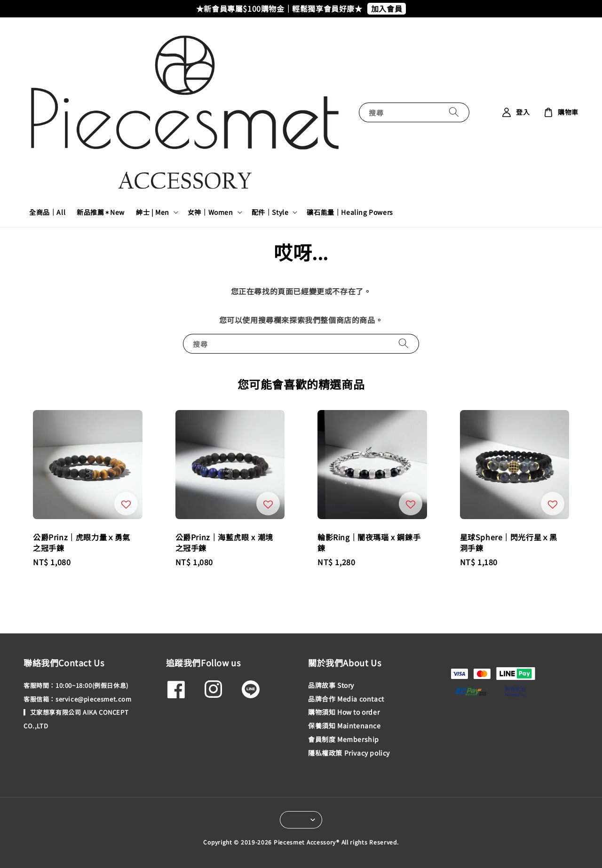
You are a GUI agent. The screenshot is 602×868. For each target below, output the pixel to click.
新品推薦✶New (101, 212)
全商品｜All (47, 212)
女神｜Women (210, 212)
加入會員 (387, 8)
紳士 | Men (153, 212)
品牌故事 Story (331, 685)
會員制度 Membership (344, 739)
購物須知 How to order (344, 712)
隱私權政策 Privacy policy (349, 753)
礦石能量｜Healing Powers (350, 212)
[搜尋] (454, 112)
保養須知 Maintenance (345, 726)
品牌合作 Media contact (346, 699)
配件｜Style (270, 212)
